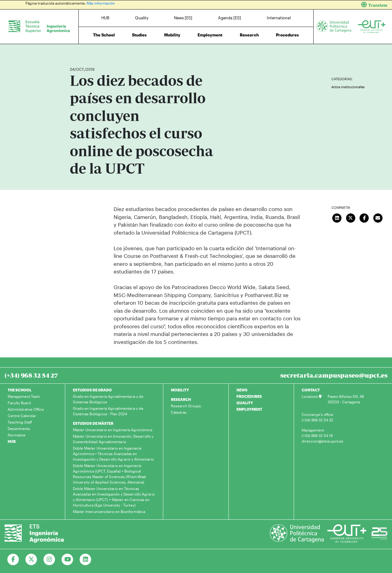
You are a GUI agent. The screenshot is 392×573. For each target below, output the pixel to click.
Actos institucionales (348, 87)
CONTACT (311, 390)
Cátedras (179, 412)
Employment (210, 35)
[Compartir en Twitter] (351, 217)
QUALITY (245, 403)
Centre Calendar (22, 416)
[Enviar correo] (378, 217)
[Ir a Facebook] (13, 560)
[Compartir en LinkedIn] (337, 217)
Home (75, 51)
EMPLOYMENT (249, 409)
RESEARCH (181, 399)
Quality (142, 18)
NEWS (242, 390)
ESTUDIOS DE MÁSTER (93, 423)
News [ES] (183, 18)
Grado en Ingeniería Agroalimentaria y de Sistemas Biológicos (108, 399)
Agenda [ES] (230, 18)
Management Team (24, 396)
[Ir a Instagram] (49, 560)
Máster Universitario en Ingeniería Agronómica (113, 430)
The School (104, 35)
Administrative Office (26, 409)
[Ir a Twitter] (31, 560)
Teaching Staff (20, 422)
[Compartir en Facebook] (364, 217)
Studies (139, 35)
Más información (101, 3)
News (87, 51)
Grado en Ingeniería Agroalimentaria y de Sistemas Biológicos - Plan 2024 (108, 411)
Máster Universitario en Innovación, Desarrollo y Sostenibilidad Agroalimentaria (113, 439)
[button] (296, 5)
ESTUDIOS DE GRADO (92, 390)
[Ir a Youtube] (68, 560)
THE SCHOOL (20, 390)
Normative (17, 435)
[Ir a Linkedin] (86, 560)
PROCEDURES (249, 396)
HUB (105, 18)
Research (249, 35)
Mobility (172, 35)
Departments (19, 428)
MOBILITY (180, 390)
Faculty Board (19, 403)
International (279, 18)
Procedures (287, 35)
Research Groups (186, 406)
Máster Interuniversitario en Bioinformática (109, 511)
